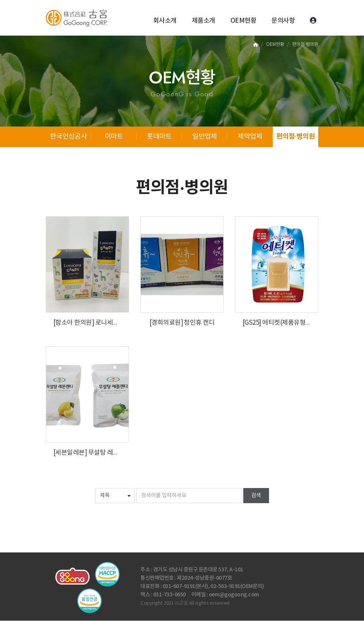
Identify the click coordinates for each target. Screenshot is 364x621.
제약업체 (250, 137)
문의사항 (283, 21)
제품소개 (204, 21)
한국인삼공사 (68, 137)
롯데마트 (159, 137)
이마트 (114, 137)
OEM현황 (243, 21)
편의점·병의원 (296, 137)
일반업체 (205, 137)
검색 (256, 496)
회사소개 (165, 21)
